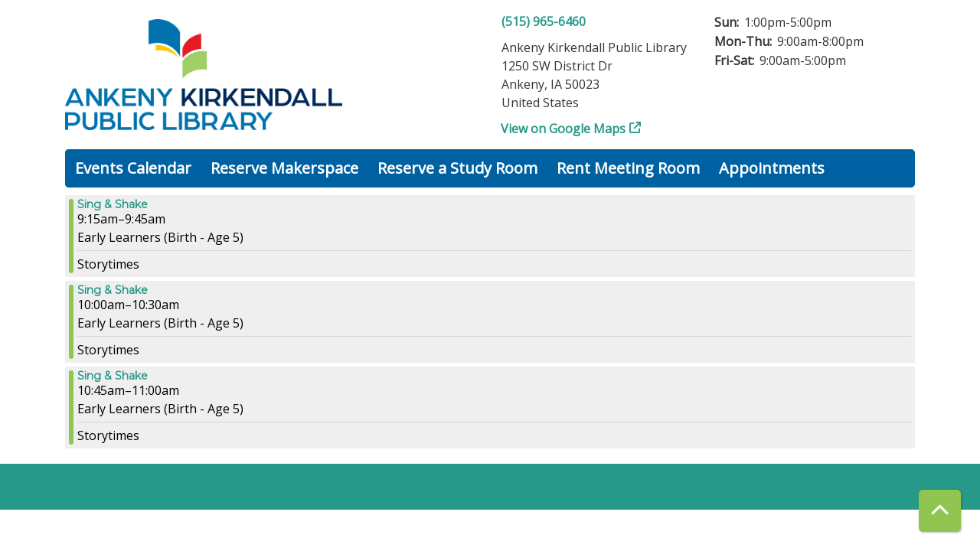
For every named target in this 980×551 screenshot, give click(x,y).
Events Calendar (133, 168)
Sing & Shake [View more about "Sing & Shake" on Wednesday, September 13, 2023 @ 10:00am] (113, 290)
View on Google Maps (563, 129)
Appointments (772, 168)
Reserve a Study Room (457, 168)
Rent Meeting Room (628, 168)
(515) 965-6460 (544, 21)
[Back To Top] (940, 511)
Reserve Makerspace (284, 168)
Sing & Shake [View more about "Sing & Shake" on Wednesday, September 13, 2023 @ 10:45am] (113, 376)
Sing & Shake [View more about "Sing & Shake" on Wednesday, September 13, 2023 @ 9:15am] (113, 204)
